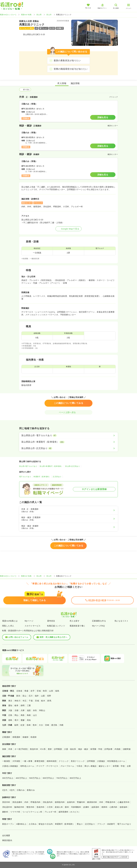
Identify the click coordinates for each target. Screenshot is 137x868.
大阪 (10, 710)
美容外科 (6, 802)
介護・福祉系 (70, 749)
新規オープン (8, 824)
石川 (31, 696)
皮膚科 (86, 807)
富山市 (49, 15)
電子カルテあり (25, 477)
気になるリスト (121, 621)
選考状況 (51, 621)
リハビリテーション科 (32, 812)
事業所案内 (7, 840)
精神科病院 (52, 761)
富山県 (39, 15)
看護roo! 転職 (26, 15)
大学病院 (16, 761)
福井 (37, 696)
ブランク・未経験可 (106, 824)
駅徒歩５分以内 (46, 824)
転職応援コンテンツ (56, 626)
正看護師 (6, 737)
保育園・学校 (96, 749)
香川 (17, 720)
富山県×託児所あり (73, 466)
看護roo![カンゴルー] (8, 15)
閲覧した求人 (8, 626)
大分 (41, 725)
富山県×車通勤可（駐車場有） (51, 466)
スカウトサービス (33, 626)
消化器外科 (7, 807)
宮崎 (47, 725)
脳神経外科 (19, 807)
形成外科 (41, 807)
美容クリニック (78, 761)
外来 (10, 749)
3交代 (12, 790)
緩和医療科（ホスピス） (70, 812)
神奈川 (17, 701)
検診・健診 (83, 749)
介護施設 (101, 761)
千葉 (31, 701)
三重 (29, 705)
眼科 (67, 807)
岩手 (33, 691)
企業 (129, 766)
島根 (29, 715)
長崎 (29, 725)
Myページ (29, 621)
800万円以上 (76, 778)
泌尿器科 (95, 807)
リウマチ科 (15, 812)
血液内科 (71, 802)
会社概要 (6, 835)
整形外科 (30, 807)
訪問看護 (58, 749)
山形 (51, 691)
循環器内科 (60, 802)
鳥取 (23, 715)
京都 (17, 710)
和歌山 (42, 710)
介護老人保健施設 (10, 766)
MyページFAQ (98, 626)
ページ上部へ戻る (68, 412)
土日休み (33, 824)
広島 (10, 715)
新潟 (18, 696)
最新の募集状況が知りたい (67, 60)
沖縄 (61, 725)
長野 (49, 696)
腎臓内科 (81, 802)
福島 (57, 691)
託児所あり (57, 477)
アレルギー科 (50, 812)
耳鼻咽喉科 (76, 807)
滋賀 (29, 710)
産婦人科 (59, 807)
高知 (29, 720)
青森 (26, 691)
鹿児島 (54, 725)
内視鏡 (117, 749)
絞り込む (25, 90)
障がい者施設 (90, 766)
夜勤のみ (31, 790)
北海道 (19, 691)
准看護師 (16, 737)
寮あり (80, 824)
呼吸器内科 (35, 802)
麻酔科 (5, 812)
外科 (101, 802)
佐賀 (22, 725)
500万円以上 (35, 778)
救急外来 (34, 749)
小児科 (50, 807)
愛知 (10, 705)
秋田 (45, 691)
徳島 (10, 720)
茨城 (37, 701)
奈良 (35, 710)
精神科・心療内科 (109, 807)
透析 (50, 749)
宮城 (39, 691)
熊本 (35, 725)
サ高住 (79, 766)
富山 (24, 696)
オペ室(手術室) (21, 749)
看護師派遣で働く (78, 626)
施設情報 (75, 83)
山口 (35, 715)
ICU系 (43, 749)
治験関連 (127, 749)
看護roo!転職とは (10, 621)
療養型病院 (39, 761)
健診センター (105, 766)
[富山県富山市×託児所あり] (68, 448)
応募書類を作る (99, 621)
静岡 (23, 705)
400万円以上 (21, 778)
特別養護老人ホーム (116, 761)
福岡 (16, 725)
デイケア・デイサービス (47, 766)
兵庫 (23, 710)
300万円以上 (8, 778)
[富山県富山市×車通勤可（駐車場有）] (68, 442)
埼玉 (25, 701)
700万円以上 (62, 778)
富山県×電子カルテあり (28, 466)
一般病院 (6, 761)
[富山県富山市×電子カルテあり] (68, 436)
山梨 (43, 696)
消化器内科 (48, 802)
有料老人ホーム (27, 766)
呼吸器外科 (110, 802)
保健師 (25, 737)
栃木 (43, 701)
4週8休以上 (21, 824)
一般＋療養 (27, 761)
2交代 (5, 790)
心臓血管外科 (124, 802)
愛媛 (23, 720)
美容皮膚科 (17, 802)
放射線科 (124, 807)
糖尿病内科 (92, 802)
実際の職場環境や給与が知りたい (71, 69)
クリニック (64, 761)
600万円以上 (48, 778)
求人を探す (75, 621)
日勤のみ (21, 790)
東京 (10, 701)
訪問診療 (108, 749)
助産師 (33, 737)
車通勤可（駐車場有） (42, 477)
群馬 (49, 701)
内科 (26, 802)
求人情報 (62, 83)
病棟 (4, 749)
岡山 (17, 715)
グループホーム (67, 766)
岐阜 (17, 705)
